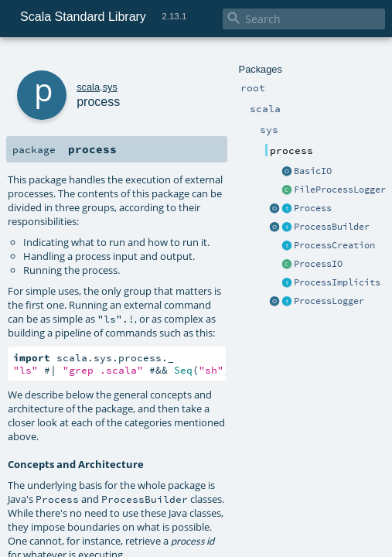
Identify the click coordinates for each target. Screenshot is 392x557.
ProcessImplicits (337, 282)
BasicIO (313, 171)
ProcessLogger (329, 301)
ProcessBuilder (332, 227)
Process (313, 208)
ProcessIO (318, 264)
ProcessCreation (334, 245)
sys (110, 87)
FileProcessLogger (340, 190)
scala (88, 87)
